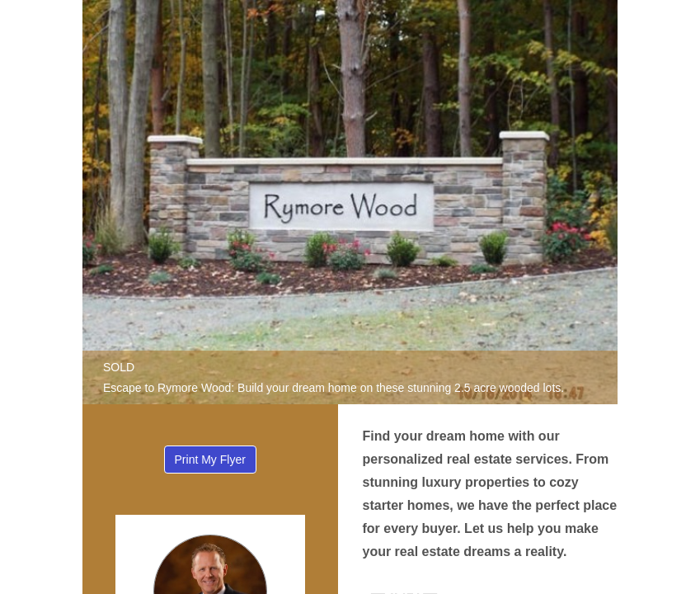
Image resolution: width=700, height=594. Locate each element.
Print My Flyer (210, 460)
